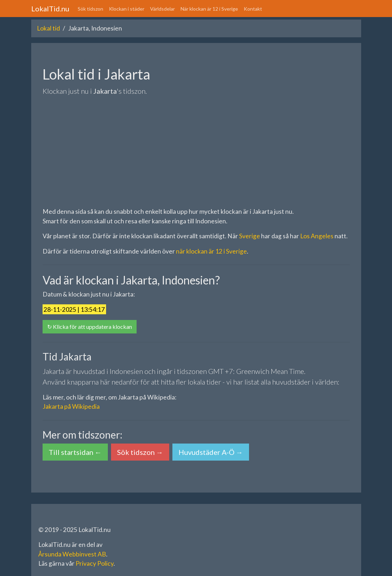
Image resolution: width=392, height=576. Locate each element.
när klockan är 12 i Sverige (211, 251)
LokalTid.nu (50, 9)
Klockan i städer (127, 9)
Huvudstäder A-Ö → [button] (211, 452)
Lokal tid (48, 28)
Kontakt (253, 9)
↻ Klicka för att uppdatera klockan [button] (90, 327)
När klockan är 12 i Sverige (209, 9)
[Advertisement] (196, 152)
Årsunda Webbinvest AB (72, 554)
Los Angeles (317, 236)
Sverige (250, 236)
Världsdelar (162, 9)
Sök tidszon (90, 9)
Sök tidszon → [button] (140, 452)
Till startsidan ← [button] (75, 452)
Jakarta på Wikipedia (71, 406)
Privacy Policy (95, 563)
